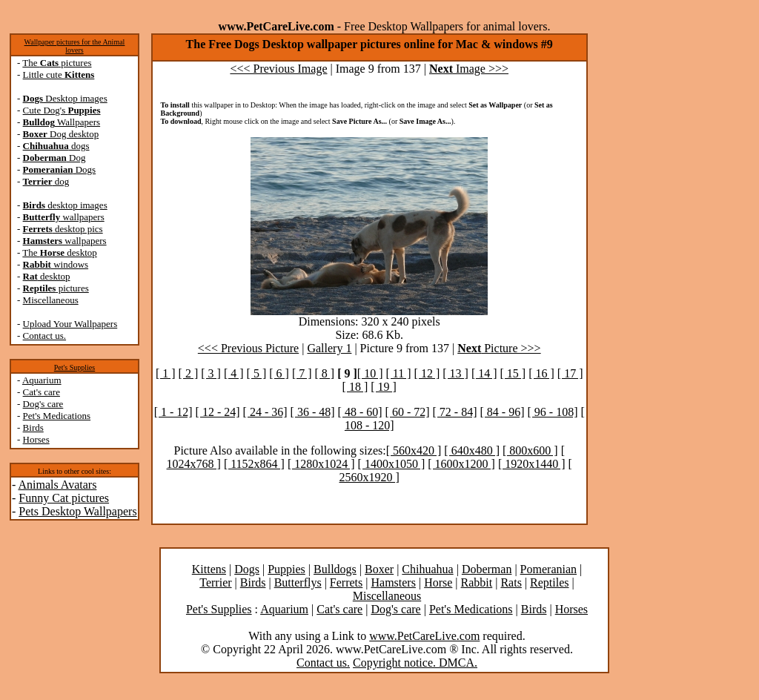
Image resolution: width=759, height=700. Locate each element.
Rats (511, 582)
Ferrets (346, 582)
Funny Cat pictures (64, 498)
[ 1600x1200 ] (461, 464)
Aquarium (42, 380)
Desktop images (65, 98)
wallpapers (64, 217)
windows (56, 264)
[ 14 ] (484, 373)
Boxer (379, 569)
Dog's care (43, 404)
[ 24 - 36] (265, 412)
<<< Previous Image (278, 69)
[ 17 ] (570, 373)
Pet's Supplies (74, 367)
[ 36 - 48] (313, 412)
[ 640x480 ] (472, 450)
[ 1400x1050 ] (392, 464)
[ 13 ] (455, 373)
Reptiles (549, 582)
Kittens (209, 569)
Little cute (59, 75)
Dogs (60, 169)
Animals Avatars (57, 485)
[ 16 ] (541, 373)
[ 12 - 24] (218, 412)
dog (46, 181)
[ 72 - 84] (455, 412)
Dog (54, 158)
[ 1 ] (166, 373)
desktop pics (63, 229)
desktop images (65, 205)
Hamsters (393, 582)
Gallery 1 (329, 348)
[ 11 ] (399, 373)
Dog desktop (61, 134)
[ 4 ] (234, 373)
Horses (36, 439)
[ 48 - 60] (360, 412)
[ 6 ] (279, 373)
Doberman (487, 569)
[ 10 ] (370, 373)
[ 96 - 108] (553, 412)
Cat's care (42, 392)
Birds (33, 427)
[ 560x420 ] (414, 450)
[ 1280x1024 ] (321, 464)
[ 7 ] (302, 373)
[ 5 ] (257, 373)
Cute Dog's (62, 110)
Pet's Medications (57, 416)
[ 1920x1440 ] (532, 464)
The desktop (59, 252)
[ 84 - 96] (503, 412)
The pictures (57, 63)
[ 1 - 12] (173, 412)
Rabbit (477, 582)
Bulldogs (335, 569)
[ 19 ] (384, 387)
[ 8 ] (325, 373)
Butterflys (298, 582)
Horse (438, 582)
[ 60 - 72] (408, 412)
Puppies (286, 569)
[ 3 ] (211, 373)
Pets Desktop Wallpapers (77, 511)
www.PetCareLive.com (424, 636)
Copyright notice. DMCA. (415, 663)
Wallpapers (62, 122)
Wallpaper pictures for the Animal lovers (75, 46)
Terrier (215, 582)
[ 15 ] (513, 373)
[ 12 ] (427, 373)
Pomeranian (548, 569)
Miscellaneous (51, 300)
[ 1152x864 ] (254, 464)
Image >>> (469, 69)
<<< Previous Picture (248, 348)
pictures (56, 288)
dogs (56, 146)
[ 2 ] (189, 373)
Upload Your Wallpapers (70, 324)
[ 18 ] (355, 387)
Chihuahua (427, 569)
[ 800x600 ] (530, 450)
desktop (47, 276)
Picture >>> (499, 348)
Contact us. (45, 336)
